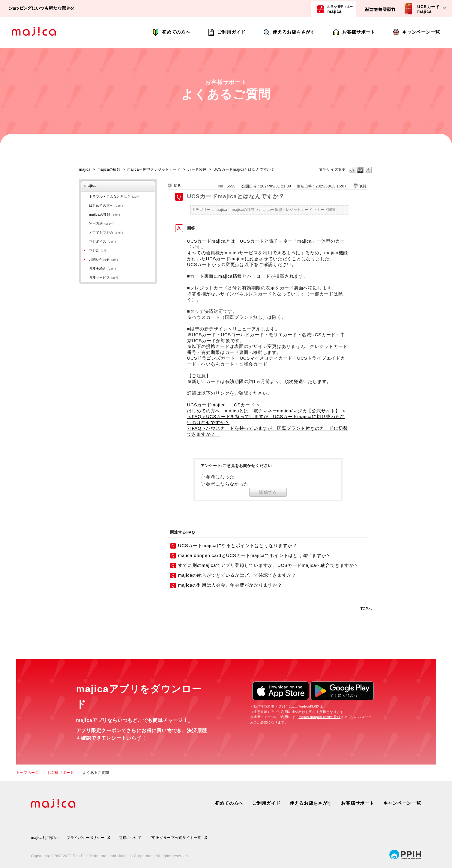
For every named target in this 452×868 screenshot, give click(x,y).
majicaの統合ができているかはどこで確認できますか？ (237, 575)
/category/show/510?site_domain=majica (85, 277)
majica (340, 9)
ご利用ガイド (232, 32)
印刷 (362, 186)
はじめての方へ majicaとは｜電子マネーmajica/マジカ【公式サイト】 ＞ (267, 411)
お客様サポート (359, 32)
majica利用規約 (45, 838)
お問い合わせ (104, 259)
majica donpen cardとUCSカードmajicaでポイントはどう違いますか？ (255, 555)
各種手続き (103, 268)
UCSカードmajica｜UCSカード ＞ (224, 405)
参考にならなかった (227, 484)
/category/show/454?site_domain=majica (85, 241)
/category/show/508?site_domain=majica (85, 214)
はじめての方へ (106, 205)
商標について (130, 838)
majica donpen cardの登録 (319, 717)
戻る (177, 186)
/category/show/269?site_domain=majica (85, 205)
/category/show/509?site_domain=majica (85, 223)
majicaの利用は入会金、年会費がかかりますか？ (230, 585)
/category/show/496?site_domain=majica (85, 232)
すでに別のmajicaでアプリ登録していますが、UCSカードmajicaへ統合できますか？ (268, 565)
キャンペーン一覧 (421, 32)
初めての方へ (176, 32)
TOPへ (366, 609)
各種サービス (104, 277)
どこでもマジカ (106, 232)
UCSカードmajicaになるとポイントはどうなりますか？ (238, 545)
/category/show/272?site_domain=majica (85, 268)
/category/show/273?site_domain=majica (85, 196)
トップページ (28, 773)
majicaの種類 (109, 169)
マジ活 (98, 250)
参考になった (220, 477)
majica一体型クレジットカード (154, 169)
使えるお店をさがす (294, 32)
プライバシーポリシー (85, 838)
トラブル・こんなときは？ (115, 196)
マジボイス (103, 241)
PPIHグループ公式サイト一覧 (176, 838)
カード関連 (197, 169)
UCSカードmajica (429, 9)
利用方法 (102, 223)
